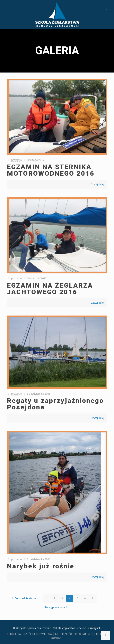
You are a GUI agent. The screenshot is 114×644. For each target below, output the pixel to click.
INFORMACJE (83, 634)
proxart (15, 160)
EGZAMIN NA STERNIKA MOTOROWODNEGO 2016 (51, 170)
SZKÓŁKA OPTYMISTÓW (38, 634)
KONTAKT (57, 638)
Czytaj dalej (97, 184)
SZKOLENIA (14, 634)
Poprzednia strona (24, 598)
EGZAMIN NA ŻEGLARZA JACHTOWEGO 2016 (50, 289)
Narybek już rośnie (41, 566)
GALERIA (99, 634)
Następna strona (57, 607)
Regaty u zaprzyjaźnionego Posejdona (55, 404)
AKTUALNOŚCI (64, 634)
